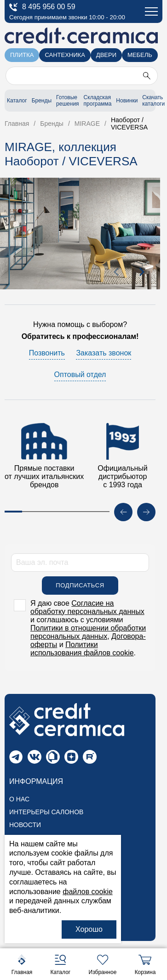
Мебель (140, 55)
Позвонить (47, 355)
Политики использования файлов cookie (82, 651)
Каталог (17, 101)
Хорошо (89, 929)
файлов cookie (88, 892)
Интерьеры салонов (46, 814)
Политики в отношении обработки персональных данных (88, 634)
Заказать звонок (104, 355)
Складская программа (98, 101)
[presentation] (116, 274)
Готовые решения (67, 101)
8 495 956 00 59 (42, 7)
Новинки (127, 101)
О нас (19, 801)
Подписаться (80, 588)
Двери (106, 55)
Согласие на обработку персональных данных (87, 610)
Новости (25, 827)
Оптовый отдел (80, 377)
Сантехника (65, 55)
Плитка (22, 55)
